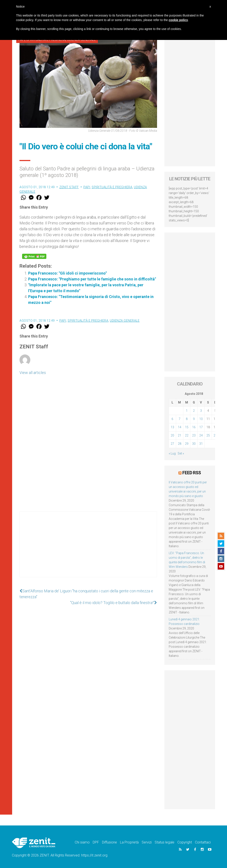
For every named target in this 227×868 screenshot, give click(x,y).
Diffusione (109, 842)
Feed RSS (192, 473)
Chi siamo (82, 842)
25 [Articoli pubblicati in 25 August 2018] (208, 435)
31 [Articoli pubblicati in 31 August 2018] (201, 444)
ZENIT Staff (69, 187)
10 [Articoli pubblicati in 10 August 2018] (201, 419)
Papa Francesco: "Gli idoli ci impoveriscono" (67, 273)
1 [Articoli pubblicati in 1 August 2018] (187, 411)
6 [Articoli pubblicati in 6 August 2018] (172, 419)
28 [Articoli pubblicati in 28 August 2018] (180, 444)
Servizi (147, 842)
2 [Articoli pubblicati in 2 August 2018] (194, 411)
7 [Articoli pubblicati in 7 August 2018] (180, 419)
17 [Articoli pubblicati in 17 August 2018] (201, 427)
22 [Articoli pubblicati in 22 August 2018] (187, 435)
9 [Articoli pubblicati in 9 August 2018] (194, 419)
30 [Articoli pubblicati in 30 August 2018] (194, 444)
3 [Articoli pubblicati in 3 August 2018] (201, 411)
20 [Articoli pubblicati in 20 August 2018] (172, 435)
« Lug (172, 453)
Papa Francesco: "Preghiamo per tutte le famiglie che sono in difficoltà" (92, 279)
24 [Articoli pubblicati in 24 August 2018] (201, 435)
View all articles (33, 373)
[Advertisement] (88, 549)
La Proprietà (129, 842)
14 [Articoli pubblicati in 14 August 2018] (180, 427)
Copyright (185, 842)
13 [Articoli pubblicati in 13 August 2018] (172, 427)
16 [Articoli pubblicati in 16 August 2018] (194, 427)
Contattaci (203, 842)
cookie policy (178, 20)
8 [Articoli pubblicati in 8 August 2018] (187, 419)
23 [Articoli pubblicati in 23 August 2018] (194, 435)
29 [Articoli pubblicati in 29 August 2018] (187, 444)
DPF (96, 842)
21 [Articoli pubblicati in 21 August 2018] (180, 435)
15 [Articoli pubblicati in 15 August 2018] (187, 427)
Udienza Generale (125, 321)
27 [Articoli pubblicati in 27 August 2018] (172, 444)
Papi (87, 187)
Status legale (165, 842)
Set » (181, 453)
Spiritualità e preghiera (112, 187)
